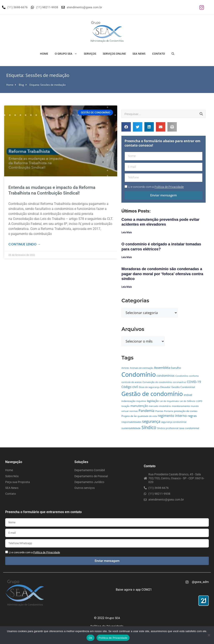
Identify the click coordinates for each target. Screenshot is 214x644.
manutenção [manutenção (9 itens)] (139, 406)
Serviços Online (114, 54)
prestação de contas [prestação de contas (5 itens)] (186, 411)
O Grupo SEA (68, 54)
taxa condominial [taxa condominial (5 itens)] (189, 428)
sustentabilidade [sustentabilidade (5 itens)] (131, 428)
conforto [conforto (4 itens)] (194, 376)
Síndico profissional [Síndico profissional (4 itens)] (168, 428)
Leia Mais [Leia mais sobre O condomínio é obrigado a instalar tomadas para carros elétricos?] (127, 257)
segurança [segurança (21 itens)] (151, 421)
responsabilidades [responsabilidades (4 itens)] (131, 422)
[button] (126, 127)
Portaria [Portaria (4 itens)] (169, 411)
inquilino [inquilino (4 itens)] (141, 401)
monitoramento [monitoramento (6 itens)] (181, 406)
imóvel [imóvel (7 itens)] (188, 395)
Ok (90, 638)
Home (44, 54)
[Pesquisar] (201, 114)
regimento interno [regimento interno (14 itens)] (172, 416)
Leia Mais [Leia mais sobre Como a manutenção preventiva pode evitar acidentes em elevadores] (127, 232)
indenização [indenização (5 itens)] (128, 401)
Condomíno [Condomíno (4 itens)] (182, 376)
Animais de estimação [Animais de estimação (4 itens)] (141, 368)
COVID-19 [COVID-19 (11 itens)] (194, 382)
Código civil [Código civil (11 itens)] (130, 387)
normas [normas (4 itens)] (134, 411)
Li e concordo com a (156, 187)
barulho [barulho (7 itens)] (176, 368)
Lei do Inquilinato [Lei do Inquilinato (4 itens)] (169, 401)
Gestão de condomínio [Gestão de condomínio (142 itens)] (152, 394)
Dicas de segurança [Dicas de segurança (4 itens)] (149, 387)
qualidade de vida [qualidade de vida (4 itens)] (147, 416)
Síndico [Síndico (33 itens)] (149, 427)
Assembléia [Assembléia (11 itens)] (162, 368)
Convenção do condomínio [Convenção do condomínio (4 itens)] (157, 382)
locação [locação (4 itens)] (125, 406)
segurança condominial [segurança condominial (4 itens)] (174, 422)
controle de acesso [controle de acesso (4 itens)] (132, 382)
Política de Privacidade (113, 638)
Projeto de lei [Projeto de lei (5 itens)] (129, 416)
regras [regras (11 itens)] (192, 416)
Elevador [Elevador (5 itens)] (165, 387)
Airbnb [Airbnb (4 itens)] (125, 368)
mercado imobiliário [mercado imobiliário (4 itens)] (160, 406)
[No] (209, 635)
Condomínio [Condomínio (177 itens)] (139, 374)
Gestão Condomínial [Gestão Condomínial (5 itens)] (183, 387)
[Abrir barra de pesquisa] (173, 54)
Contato (159, 54)
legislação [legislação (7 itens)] (153, 401)
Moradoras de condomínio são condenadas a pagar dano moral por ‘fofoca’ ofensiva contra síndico (162, 274)
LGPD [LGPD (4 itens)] (199, 401)
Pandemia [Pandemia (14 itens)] (146, 411)
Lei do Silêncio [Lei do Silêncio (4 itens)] (188, 401)
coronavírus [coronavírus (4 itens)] (179, 382)
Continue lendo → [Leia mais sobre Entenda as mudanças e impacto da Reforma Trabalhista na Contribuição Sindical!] (25, 244)
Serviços (90, 54)
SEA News (139, 54)
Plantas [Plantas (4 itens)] (159, 411)
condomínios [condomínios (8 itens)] (166, 376)
